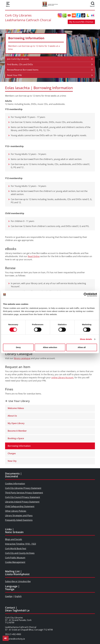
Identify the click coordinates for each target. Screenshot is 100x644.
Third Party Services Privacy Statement (24, 493)
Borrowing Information (19, 446)
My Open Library (16, 423)
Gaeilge (9, 596)
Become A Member (17, 431)
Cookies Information (15, 484)
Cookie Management (15, 562)
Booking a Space (16, 438)
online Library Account (62, 378)
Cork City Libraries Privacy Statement (23, 488)
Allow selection (50, 347)
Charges (12, 453)
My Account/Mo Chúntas (81, 22)
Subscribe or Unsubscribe (18, 581)
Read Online (34, 256)
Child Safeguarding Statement (20, 506)
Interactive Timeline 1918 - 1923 (21, 544)
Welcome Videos (16, 408)
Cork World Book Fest (16, 549)
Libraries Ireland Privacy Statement (22, 502)
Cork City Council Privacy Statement (23, 497)
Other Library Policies (16, 511)
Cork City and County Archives (20, 553)
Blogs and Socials (14, 539)
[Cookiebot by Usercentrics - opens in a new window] (86, 295)
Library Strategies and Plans (19, 516)
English (18, 596)
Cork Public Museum (15, 558)
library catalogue (22, 358)
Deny (18, 347)
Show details (86, 339)
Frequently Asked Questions (19, 520)
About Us (12, 416)
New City (12, 461)
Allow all (82, 347)
